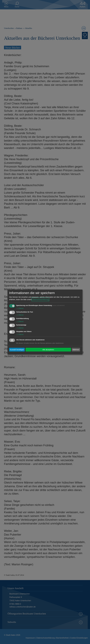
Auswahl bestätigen (17, 350)
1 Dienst (20, 308)
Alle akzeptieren (48, 350)
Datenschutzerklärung (40, 299)
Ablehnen (76, 350)
